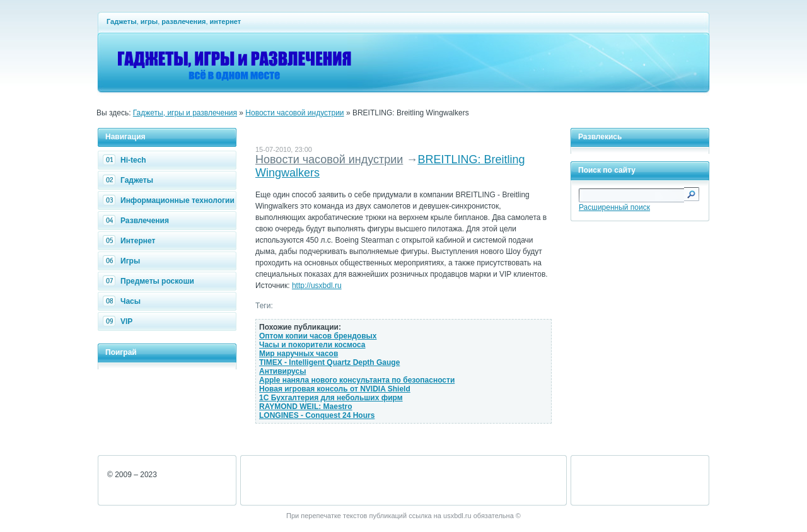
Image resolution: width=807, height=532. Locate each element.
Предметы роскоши (150, 281)
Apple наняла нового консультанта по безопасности (357, 380)
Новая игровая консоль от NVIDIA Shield (335, 389)
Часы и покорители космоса (312, 345)
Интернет (131, 241)
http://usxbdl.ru (317, 286)
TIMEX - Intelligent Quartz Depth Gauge (329, 362)
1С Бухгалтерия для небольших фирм (331, 398)
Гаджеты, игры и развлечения (185, 113)
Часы (123, 301)
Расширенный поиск (614, 207)
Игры (123, 261)
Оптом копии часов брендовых (318, 336)
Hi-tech (126, 160)
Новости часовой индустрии (294, 113)
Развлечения (137, 221)
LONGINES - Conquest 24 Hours (317, 415)
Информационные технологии (170, 200)
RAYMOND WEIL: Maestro (306, 407)
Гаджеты (130, 180)
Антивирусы (282, 371)
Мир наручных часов (299, 354)
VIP (119, 321)
